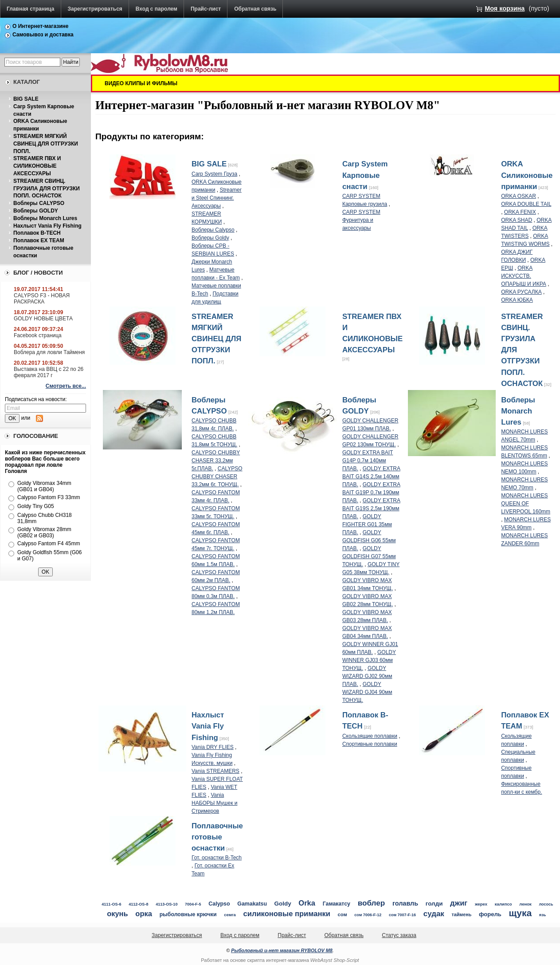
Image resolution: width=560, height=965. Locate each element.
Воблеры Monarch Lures (45, 218)
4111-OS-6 (111, 904)
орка (144, 914)
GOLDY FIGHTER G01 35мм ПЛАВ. (367, 524)
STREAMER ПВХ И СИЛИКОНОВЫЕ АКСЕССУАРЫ (37, 166)
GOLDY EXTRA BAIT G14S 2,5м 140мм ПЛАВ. (371, 477)
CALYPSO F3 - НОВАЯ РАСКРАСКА (42, 299)
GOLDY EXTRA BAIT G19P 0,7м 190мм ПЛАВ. (371, 492)
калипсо (503, 904)
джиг (459, 903)
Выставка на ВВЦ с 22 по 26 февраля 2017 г (49, 372)
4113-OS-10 (166, 904)
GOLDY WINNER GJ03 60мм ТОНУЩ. (369, 660)
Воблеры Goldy (210, 238)
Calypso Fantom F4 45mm (49, 544)
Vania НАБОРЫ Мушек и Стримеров (214, 803)
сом (343, 914)
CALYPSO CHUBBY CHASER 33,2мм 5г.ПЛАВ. (216, 461)
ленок (525, 904)
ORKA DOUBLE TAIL (526, 204)
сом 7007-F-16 (402, 915)
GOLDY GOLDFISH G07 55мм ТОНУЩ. (369, 556)
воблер (372, 903)
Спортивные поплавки (370, 744)
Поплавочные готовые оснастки (217, 837)
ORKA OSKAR (519, 196)
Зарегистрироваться (95, 9)
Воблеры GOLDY (36, 211)
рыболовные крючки (188, 914)
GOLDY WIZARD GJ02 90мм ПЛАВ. (367, 676)
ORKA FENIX (520, 212)
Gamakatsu (252, 904)
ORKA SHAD (517, 220)
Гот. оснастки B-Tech (217, 858)
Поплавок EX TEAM (39, 240)
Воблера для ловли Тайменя (49, 352)
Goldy (283, 904)
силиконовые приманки (287, 914)
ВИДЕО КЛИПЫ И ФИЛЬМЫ (141, 83)
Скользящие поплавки (370, 736)
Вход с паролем (157, 9)
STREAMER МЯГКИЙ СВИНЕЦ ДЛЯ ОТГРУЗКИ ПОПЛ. (46, 144)
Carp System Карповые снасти (365, 175)
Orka (307, 903)
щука (521, 913)
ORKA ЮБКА (517, 300)
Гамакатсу (337, 904)
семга (230, 915)
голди (434, 904)
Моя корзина (505, 8)
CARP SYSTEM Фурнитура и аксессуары (361, 220)
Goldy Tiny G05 (36, 506)
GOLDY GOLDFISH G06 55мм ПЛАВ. (369, 540)
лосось (546, 904)
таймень (461, 914)
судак (434, 914)
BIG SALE (26, 99)
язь (543, 915)
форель (490, 914)
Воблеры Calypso (213, 230)
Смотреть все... (66, 386)
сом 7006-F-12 (368, 915)
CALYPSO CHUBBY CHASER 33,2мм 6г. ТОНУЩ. (217, 477)
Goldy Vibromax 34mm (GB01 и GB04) (44, 486)
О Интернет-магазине (41, 26)
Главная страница (31, 9)
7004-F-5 (193, 904)
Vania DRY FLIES (213, 747)
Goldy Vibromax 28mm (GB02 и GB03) (44, 532)
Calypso (219, 904)
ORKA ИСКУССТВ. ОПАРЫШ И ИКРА (524, 276)
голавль (405, 903)
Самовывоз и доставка (43, 35)
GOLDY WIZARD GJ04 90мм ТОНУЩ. (367, 692)
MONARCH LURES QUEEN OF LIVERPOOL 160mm (526, 504)
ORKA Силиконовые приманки (527, 175)
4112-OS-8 (138, 904)
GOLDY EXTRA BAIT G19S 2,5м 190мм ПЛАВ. (371, 508)
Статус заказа (399, 935)
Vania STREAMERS (215, 771)
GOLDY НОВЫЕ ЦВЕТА (43, 319)
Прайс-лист (206, 9)
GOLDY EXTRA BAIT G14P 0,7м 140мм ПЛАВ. (368, 461)
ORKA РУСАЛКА (521, 292)
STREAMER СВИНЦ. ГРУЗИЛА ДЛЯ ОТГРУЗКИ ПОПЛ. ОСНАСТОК (47, 189)
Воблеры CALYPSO (39, 203)
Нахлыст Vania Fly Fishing (47, 226)
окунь (117, 914)
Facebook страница (38, 335)
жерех (481, 904)
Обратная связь (255, 9)
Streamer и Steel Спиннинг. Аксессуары (217, 198)
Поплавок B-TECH (37, 233)
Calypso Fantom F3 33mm (49, 497)
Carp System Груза (214, 174)
